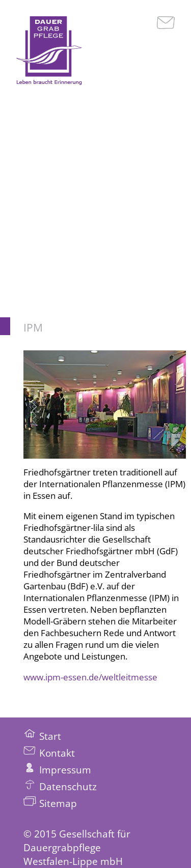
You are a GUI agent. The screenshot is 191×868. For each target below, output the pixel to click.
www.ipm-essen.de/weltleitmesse (90, 677)
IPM (33, 327)
